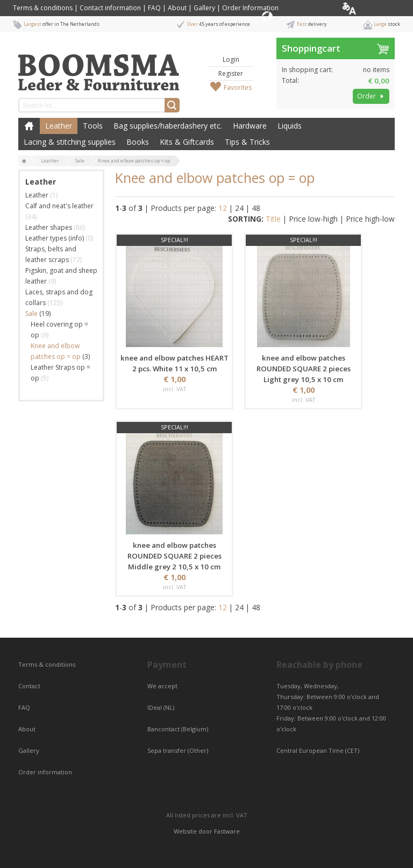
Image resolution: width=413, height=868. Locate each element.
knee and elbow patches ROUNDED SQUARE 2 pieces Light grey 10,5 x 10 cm (304, 369)
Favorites (238, 87)
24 (239, 208)
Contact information (110, 8)
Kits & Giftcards (187, 142)
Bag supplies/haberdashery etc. (168, 126)
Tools (93, 126)
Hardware (250, 126)
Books (138, 142)
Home (29, 126)
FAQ (154, 8)
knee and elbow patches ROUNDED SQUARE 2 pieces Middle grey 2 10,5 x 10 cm (175, 556)
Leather (59, 126)
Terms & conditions (43, 8)
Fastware (227, 831)
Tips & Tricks (247, 142)
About (177, 8)
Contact (30, 686)
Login (231, 59)
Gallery (204, 8)
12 (223, 208)
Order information (45, 772)
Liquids (290, 126)
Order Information (250, 8)
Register (231, 73)
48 (256, 208)
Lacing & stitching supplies (70, 142)
